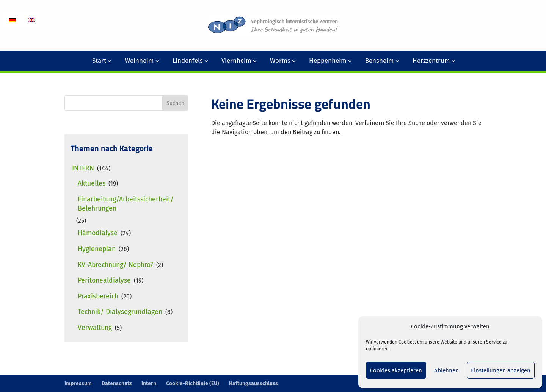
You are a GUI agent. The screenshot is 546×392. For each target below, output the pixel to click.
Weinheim (139, 61)
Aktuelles (92, 184)
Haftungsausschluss (253, 383)
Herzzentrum (431, 61)
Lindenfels (188, 61)
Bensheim (380, 61)
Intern (83, 168)
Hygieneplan (97, 249)
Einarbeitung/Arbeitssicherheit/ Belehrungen (126, 204)
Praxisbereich (98, 296)
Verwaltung (95, 328)
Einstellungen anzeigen (501, 370)
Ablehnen (446, 370)
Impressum (78, 383)
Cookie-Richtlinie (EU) (193, 383)
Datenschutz (117, 383)
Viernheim (236, 61)
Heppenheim (328, 61)
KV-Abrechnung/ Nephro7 (115, 265)
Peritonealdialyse (104, 280)
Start (99, 61)
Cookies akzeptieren (396, 370)
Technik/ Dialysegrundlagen (120, 312)
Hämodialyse (98, 233)
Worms (280, 61)
